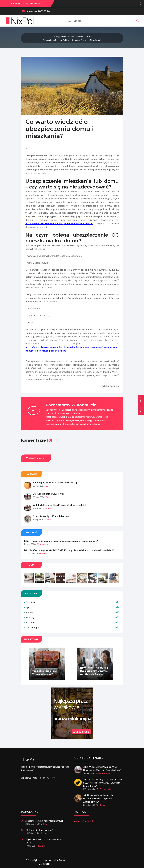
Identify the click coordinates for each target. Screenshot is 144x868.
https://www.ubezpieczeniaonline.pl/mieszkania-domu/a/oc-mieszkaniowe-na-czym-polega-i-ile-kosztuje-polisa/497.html (72, 355)
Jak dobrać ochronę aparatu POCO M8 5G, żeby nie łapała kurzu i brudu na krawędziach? (69, 556)
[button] (140, 5)
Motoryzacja (73, 623)
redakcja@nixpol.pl (84, 821)
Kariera (73, 628)
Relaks (73, 618)
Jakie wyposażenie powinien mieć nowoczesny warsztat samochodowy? (96, 4)
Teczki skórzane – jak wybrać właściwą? (45, 678)
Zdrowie (73, 608)
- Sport (48, 492)
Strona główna (75, 36)
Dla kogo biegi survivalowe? (48, 499)
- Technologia (42, 559)
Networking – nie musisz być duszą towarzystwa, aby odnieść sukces (94, 677)
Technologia (73, 633)
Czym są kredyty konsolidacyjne (51, 522)
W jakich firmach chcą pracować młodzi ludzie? (59, 511)
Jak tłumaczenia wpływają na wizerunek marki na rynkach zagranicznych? (98, 798)
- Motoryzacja (42, 550)
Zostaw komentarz (36, 464)
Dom (87, 36)
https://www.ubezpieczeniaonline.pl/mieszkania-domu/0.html (59, 229)
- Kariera (47, 514)
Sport (73, 613)
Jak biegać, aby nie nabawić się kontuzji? (56, 488)
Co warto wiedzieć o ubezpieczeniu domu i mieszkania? (72, 40)
